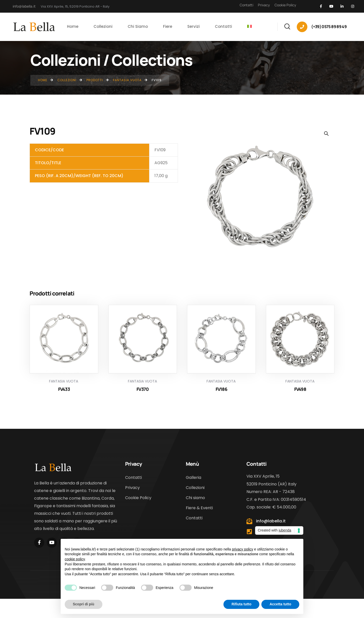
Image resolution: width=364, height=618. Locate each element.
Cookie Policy (285, 5)
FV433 (64, 389)
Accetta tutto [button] (280, 604)
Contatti (246, 5)
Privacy (264, 5)
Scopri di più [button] (84, 604)
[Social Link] (321, 6)
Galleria (194, 477)
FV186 (221, 389)
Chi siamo (195, 498)
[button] (326, 133)
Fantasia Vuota (64, 381)
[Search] (287, 26)
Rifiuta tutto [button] (242, 604)
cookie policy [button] (75, 559)
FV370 (143, 389)
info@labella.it (24, 6)
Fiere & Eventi (199, 508)
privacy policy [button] (242, 549)
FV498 (300, 389)
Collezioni (195, 488)
